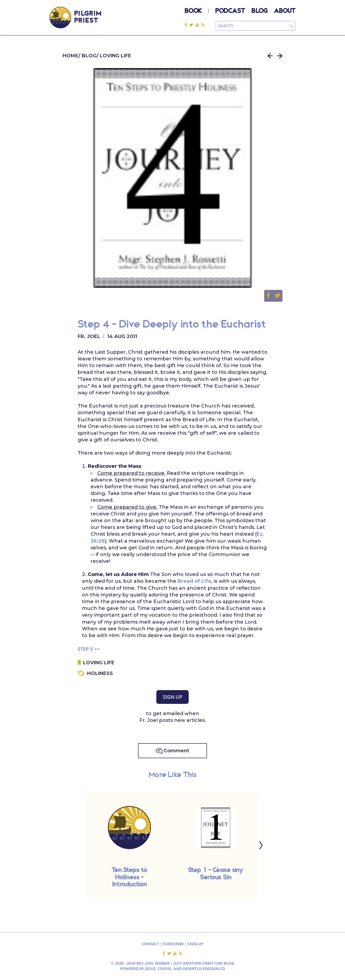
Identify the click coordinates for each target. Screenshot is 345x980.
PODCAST (230, 11)
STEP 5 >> (89, 649)
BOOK (193, 11)
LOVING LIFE (115, 56)
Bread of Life (194, 581)
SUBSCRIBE (174, 944)
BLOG (259, 11)
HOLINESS (100, 673)
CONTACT (151, 944)
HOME (70, 56)
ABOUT (285, 11)
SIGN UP (172, 697)
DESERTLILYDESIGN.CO (204, 969)
